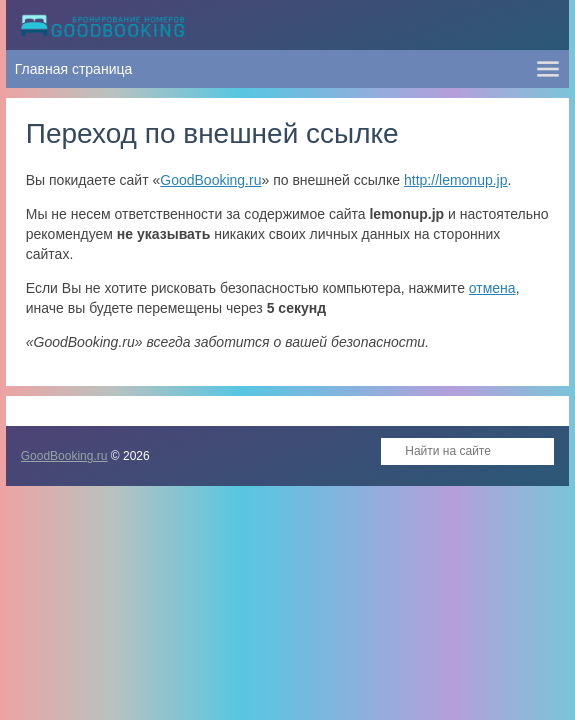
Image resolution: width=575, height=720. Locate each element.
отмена (492, 288)
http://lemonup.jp (456, 180)
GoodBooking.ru (210, 180)
